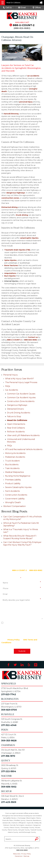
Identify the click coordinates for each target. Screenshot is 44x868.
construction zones (10, 198)
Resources (16, 854)
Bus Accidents (12, 465)
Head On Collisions (17, 420)
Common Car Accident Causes (21, 394)
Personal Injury (11, 375)
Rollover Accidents (16, 432)
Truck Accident (12, 461)
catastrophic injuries (29, 238)
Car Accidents (12, 390)
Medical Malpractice (14, 472)
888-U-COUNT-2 (24, 25)
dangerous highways (16, 193)
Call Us (7, 8)
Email (22, 8)
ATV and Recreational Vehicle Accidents (24, 449)
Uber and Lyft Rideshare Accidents (23, 435)
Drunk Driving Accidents (19, 413)
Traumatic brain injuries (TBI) (17, 250)
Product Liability (13, 483)
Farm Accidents (12, 491)
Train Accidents (12, 468)
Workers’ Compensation (14, 506)
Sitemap (26, 856)
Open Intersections (16, 424)
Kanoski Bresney (11, 114)
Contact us (33, 337)
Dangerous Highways (17, 405)
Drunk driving (22, 215)
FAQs (8, 386)
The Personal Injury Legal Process (21, 382)
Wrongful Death (13, 502)
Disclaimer (18, 856)
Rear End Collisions (16, 428)
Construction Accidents (16, 495)
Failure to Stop (14, 416)
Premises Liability (13, 480)
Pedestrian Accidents (15, 457)
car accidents (33, 76)
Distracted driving (9, 207)
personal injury (26, 102)
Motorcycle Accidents (15, 453)
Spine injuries (10, 260)
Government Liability (15, 499)
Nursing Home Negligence (18, 476)
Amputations (10, 273)
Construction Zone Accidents (21, 401)
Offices (37, 8)
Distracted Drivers (15, 409)
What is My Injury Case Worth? (19, 379)
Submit (22, 651)
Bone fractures (11, 265)
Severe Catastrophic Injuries (18, 487)
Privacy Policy (14, 640)
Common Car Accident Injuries (21, 398)
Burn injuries (10, 276)
